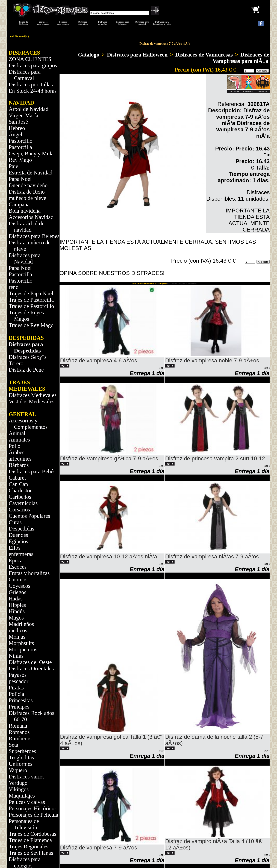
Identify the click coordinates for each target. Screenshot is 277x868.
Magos (16, 618)
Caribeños (20, 497)
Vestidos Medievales (32, 402)
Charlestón (21, 491)
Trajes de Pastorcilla (31, 300)
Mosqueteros (23, 649)
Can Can (18, 484)
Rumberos (20, 738)
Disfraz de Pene (26, 370)
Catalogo (89, 55)
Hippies (17, 605)
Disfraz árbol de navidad (26, 227)
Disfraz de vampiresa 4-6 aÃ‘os (99, 361)
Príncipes (19, 707)
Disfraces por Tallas (31, 85)
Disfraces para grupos (33, 65)
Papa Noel (20, 179)
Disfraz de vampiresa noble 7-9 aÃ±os (212, 361)
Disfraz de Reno (27, 192)
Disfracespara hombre (63, 23)
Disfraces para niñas (103, 23)
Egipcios (18, 541)
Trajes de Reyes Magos (26, 316)
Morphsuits (21, 643)
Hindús (17, 611)
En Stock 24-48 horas (33, 91)
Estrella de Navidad (30, 173)
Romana (18, 726)
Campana (19, 204)
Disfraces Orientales (31, 669)
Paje (13, 166)
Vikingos (19, 789)
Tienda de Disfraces (23, 23)
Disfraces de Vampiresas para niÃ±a (241, 58)
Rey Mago (20, 160)
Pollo (14, 446)
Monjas (17, 637)
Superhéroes (22, 751)
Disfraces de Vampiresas (204, 55)
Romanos (19, 732)
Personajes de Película (33, 815)
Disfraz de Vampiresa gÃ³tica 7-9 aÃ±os (109, 459)
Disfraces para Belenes (34, 236)
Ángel (15, 134)
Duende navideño (28, 185)
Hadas (16, 599)
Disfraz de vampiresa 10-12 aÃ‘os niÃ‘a (109, 557)
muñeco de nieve (27, 198)
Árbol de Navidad (29, 109)
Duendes (18, 535)
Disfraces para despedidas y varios (162, 23)
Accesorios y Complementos (28, 424)
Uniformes (20, 764)
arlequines (20, 459)
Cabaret (17, 478)
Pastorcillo (20, 141)
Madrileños (21, 624)
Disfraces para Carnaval (25, 75)
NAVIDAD (21, 103)
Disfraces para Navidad (25, 258)
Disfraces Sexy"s (28, 357)
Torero (16, 363)
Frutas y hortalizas (29, 573)
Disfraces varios (27, 777)
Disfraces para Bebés (32, 471)
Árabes (17, 452)
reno (14, 287)
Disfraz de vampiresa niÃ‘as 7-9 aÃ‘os (212, 557)
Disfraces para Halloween (122, 23)
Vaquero (18, 770)
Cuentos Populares (29, 516)
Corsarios (19, 510)
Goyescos (19, 586)
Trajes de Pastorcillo (31, 306)
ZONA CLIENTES (30, 59)
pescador (18, 681)
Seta (13, 745)
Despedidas (21, 529)
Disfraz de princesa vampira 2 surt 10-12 (215, 459)
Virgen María (23, 115)
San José (18, 122)
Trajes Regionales (28, 847)
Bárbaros (19, 465)
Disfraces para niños (83, 23)
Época (16, 560)
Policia (16, 694)
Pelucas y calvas (27, 802)
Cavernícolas (23, 503)
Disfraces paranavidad (142, 23)
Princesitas (21, 700)
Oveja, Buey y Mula (31, 154)
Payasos (18, 675)
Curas (15, 522)
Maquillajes (22, 796)
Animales (19, 440)
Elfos (14, 548)
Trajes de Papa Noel (31, 293)
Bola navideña (25, 211)
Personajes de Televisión (24, 824)
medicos (18, 630)
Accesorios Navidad (31, 217)
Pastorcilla (20, 147)
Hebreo (17, 128)
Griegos (17, 592)
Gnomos (18, 580)
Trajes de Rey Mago (31, 325)
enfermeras (21, 554)
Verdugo (18, 783)
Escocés (18, 567)
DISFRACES (24, 53)
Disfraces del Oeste (30, 662)
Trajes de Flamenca (30, 840)
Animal (17, 433)
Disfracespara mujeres (43, 23)
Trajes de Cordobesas (32, 834)
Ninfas (16, 656)
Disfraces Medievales (33, 395)
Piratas (16, 688)
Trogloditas (21, 758)
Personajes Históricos (33, 808)
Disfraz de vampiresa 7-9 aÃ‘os (99, 848)
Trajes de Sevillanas (31, 853)
